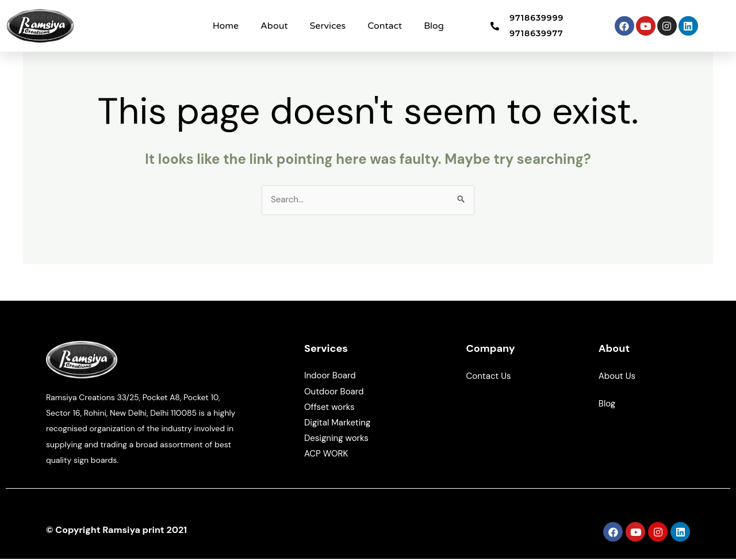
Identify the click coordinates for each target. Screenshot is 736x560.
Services (328, 26)
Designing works (336, 439)
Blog (434, 26)
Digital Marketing (337, 424)
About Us (618, 377)
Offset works (329, 408)
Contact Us (490, 377)
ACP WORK (326, 455)
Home (226, 26)
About (274, 26)
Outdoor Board (334, 392)
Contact (385, 26)
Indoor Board (330, 377)
